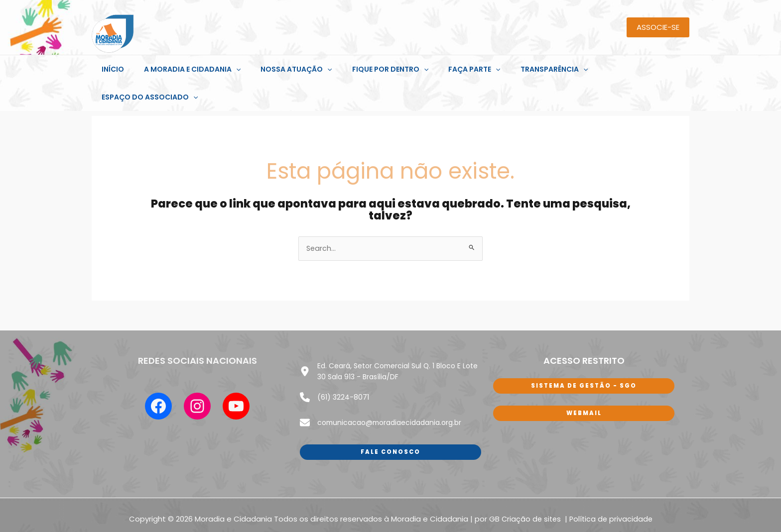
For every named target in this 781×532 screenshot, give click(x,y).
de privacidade (626, 483)
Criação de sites (531, 483)
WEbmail (584, 386)
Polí (576, 483)
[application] (236, 69)
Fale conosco (390, 415)
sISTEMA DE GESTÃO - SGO (584, 359)
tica (589, 483)
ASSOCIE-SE (658, 27)
